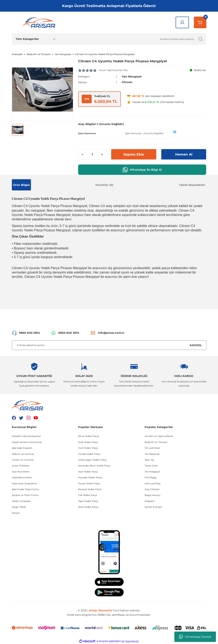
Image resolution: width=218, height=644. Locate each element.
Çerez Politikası (21, 466)
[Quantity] (92, 154)
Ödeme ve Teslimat (23, 454)
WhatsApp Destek (195, 637)
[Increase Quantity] (102, 154)
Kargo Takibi (19, 507)
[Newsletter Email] (109, 345)
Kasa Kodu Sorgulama (24, 483)
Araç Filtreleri (152, 489)
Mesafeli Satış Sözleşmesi (26, 436)
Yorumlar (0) (104, 185)
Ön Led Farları (152, 448)
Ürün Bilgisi (21, 185)
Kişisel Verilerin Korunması (27, 442)
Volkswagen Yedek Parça (92, 460)
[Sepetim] (200, 22)
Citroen (127, 82)
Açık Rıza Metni (21, 471)
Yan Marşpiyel (132, 76)
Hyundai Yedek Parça (90, 477)
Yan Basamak (152, 454)
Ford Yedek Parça (88, 448)
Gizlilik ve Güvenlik (23, 460)
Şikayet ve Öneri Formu (25, 495)
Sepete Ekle (134, 154)
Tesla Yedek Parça (88, 507)
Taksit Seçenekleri (192, 185)
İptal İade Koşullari (22, 448)
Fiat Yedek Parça (87, 495)
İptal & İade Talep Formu (25, 489)
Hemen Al (184, 154)
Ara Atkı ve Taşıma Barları (159, 436)
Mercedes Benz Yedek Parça (94, 466)
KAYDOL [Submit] (196, 345)
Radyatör (150, 501)
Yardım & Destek (21, 501)
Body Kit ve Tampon (156, 442)
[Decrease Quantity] (83, 154)
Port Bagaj (151, 477)
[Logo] (40, 22)
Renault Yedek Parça (90, 489)
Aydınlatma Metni (22, 477)
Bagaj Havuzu (152, 495)
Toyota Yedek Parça (89, 483)
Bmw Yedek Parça (89, 436)
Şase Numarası (87, 133)
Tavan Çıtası (151, 466)
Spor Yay (149, 460)
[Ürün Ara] (132, 39)
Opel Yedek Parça (88, 501)
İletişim (16, 513)
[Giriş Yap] (182, 22)
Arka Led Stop (153, 483)
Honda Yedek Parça (89, 454)
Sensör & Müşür (153, 507)
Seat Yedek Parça (88, 471)
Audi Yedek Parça (88, 442)
